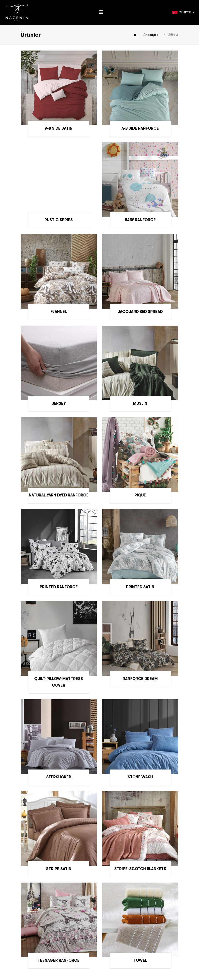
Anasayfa (151, 35)
